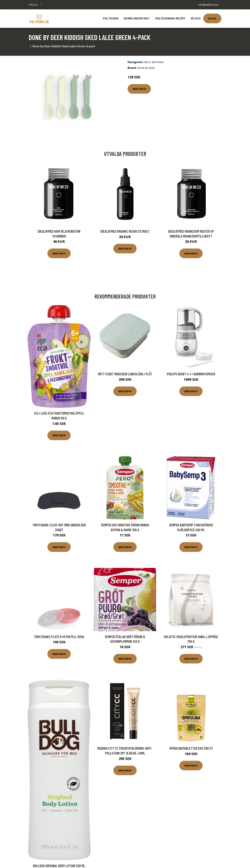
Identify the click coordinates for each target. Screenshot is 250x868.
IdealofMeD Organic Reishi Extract (125, 231)
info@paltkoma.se (208, 5)
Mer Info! (139, 89)
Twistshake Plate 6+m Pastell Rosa (59, 637)
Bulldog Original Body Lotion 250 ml (59, 866)
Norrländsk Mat (137, 18)
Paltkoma (111, 18)
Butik (212, 18)
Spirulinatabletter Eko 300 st (191, 748)
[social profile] (41, 5)
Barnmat (158, 62)
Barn (147, 62)
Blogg (196, 18)
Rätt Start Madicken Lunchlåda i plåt (125, 374)
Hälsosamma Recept (170, 18)
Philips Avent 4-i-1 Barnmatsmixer (191, 374)
